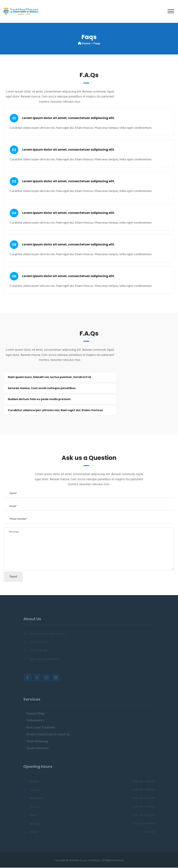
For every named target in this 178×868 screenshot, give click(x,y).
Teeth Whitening (37, 741)
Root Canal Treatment (41, 727)
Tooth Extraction (37, 748)
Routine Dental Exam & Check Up (48, 734)
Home (86, 43)
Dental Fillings (36, 713)
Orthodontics (35, 721)
